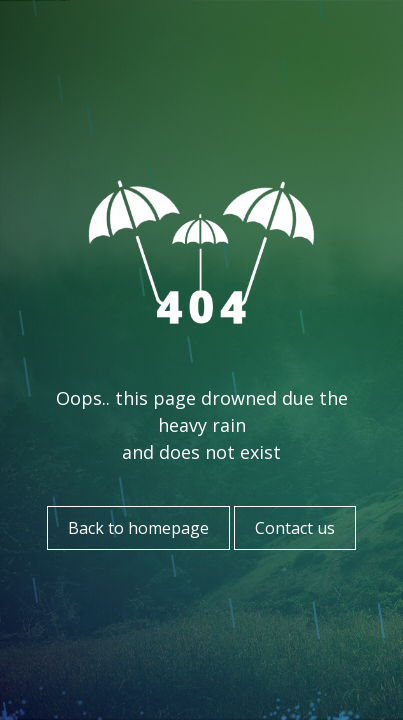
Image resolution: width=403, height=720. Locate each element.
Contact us (295, 528)
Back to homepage (138, 528)
